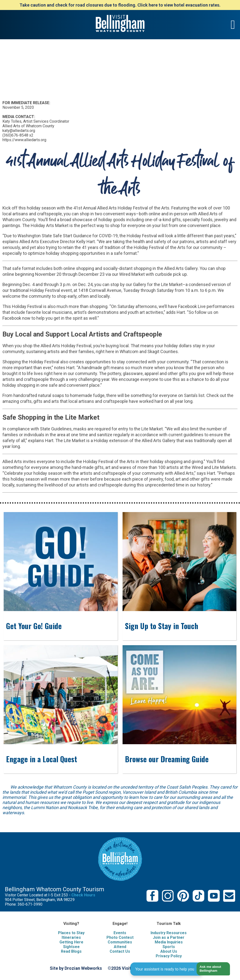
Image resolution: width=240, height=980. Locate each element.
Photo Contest (120, 937)
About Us (169, 951)
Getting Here (71, 942)
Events (120, 933)
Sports (169, 947)
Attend (120, 947)
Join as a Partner (169, 937)
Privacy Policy (169, 956)
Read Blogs (71, 951)
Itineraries (71, 937)
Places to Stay (71, 933)
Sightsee (71, 947)
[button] (211, 969)
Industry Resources (169, 933)
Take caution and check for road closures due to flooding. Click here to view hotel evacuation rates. (120, 5)
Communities (120, 942)
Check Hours (83, 895)
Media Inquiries (169, 942)
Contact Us (120, 951)
